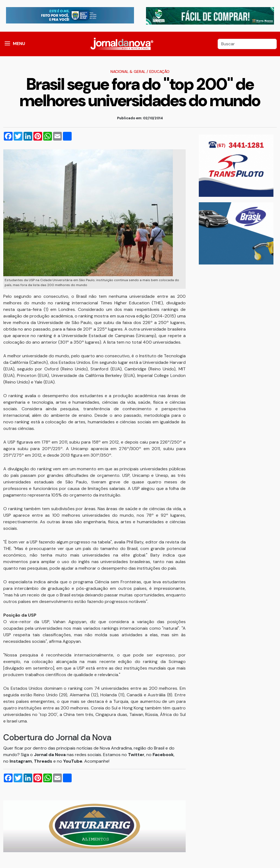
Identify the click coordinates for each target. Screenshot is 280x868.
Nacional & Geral (128, 72)
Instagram (21, 761)
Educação (159, 72)
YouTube (73, 761)
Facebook (163, 755)
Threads (44, 761)
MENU (19, 44)
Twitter (136, 755)
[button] (7, 44)
